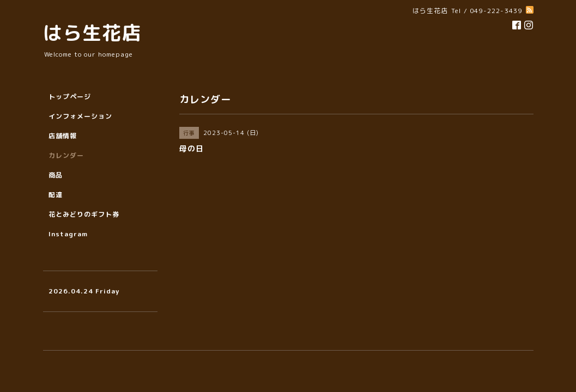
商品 (56, 175)
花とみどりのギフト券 (84, 214)
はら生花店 (92, 32)
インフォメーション (80, 116)
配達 (56, 195)
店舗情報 (63, 136)
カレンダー (66, 155)
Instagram (68, 234)
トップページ (70, 97)
